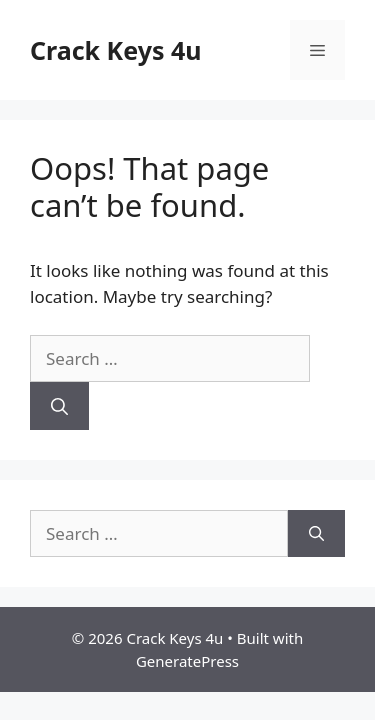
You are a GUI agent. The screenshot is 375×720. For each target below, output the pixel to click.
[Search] (59, 406)
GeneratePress (187, 661)
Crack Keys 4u (116, 50)
